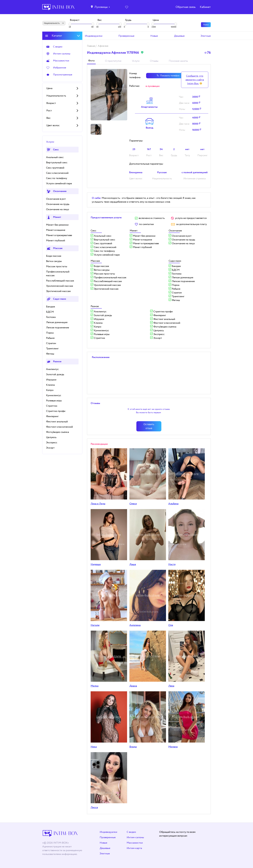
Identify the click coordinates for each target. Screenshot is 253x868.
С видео (131, 832)
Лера (171, 686)
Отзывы (154, 61)
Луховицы (101, 7)
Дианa (133, 686)
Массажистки (135, 843)
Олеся (133, 504)
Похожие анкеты (178, 61)
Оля (171, 625)
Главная (91, 46)
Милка (95, 686)
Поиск (206, 25)
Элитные (105, 854)
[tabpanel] (109, 95)
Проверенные (108, 837)
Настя (172, 564)
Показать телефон (159, 76)
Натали (95, 625)
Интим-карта (134, 848)
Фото (91, 61)
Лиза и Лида (98, 504)
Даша (133, 564)
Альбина (173, 504)
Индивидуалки (108, 832)
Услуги (136, 61)
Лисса (94, 807)
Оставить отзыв (149, 426)
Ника (94, 747)
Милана (173, 747)
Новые (103, 843)
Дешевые (105, 848)
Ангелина (135, 625)
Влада (133, 747)
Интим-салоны (135, 837)
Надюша (96, 564)
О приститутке (113, 61)
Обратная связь (186, 7)
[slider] (70, 24)
